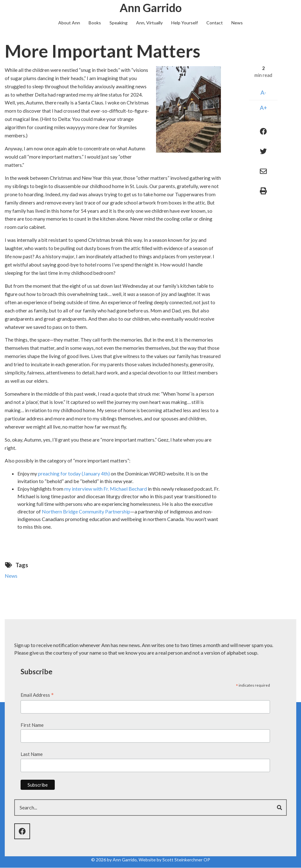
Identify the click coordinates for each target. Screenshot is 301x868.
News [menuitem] (237, 23)
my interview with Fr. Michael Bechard (106, 489)
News (11, 576)
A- (263, 92)
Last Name (32, 754)
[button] (188, 108)
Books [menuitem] (95, 23)
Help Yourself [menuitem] (185, 23)
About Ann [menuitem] (69, 23)
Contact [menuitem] (215, 23)
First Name (32, 725)
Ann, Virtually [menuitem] (149, 23)
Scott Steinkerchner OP (186, 860)
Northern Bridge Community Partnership (86, 511)
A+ (263, 108)
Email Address (37, 695)
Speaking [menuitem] (119, 23)
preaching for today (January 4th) (74, 473)
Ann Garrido (151, 8)
